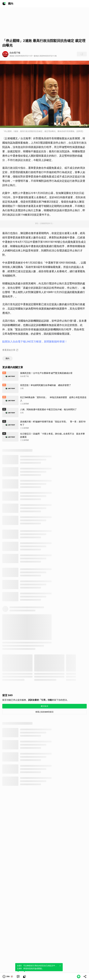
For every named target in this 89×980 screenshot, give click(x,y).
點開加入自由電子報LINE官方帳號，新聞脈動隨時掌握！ (35, 342)
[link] (18, 977)
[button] (8, 977)
